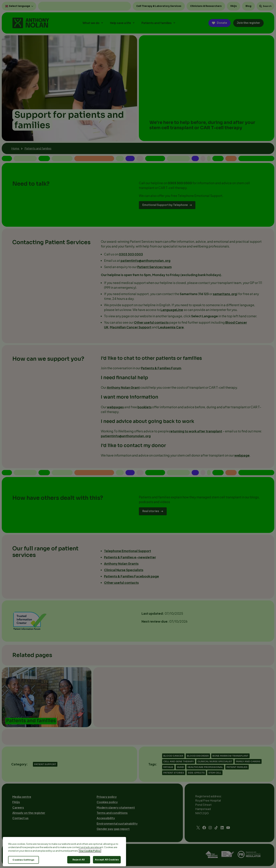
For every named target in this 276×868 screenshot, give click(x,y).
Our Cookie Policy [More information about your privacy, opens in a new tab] (90, 858)
